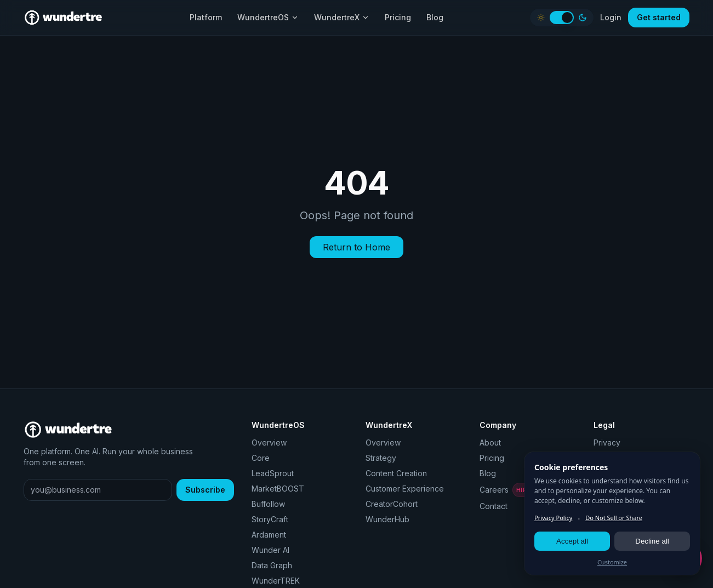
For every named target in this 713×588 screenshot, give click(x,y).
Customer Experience (405, 489)
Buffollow (268, 504)
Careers (510, 490)
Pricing (398, 17)
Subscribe (205, 490)
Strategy (381, 458)
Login (611, 17)
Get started (659, 17)
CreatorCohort (392, 504)
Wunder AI (270, 550)
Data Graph (272, 565)
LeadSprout (273, 473)
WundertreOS (268, 17)
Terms (605, 458)
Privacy (607, 443)
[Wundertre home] (63, 18)
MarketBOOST (278, 489)
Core (261, 458)
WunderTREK (276, 581)
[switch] (562, 18)
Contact (494, 506)
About (490, 443)
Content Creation (396, 473)
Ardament (269, 535)
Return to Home (356, 247)
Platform (206, 17)
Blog (435, 17)
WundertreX (342, 17)
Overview (269, 443)
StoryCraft (270, 519)
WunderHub (387, 519)
